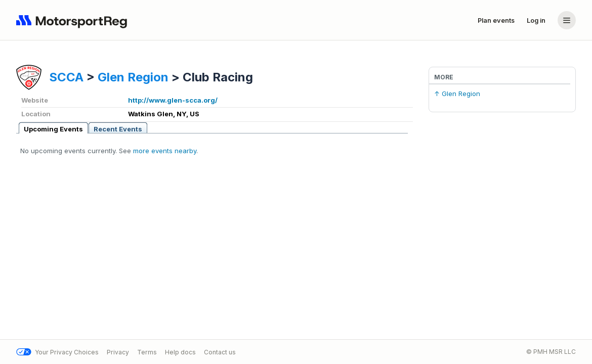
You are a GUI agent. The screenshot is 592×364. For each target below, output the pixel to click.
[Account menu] (567, 20)
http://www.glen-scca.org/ (173, 100)
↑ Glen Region (457, 94)
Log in (536, 20)
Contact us (220, 352)
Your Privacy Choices (57, 352)
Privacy (118, 352)
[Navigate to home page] (74, 20)
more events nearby (165, 151)
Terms (147, 352)
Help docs (180, 352)
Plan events (496, 20)
